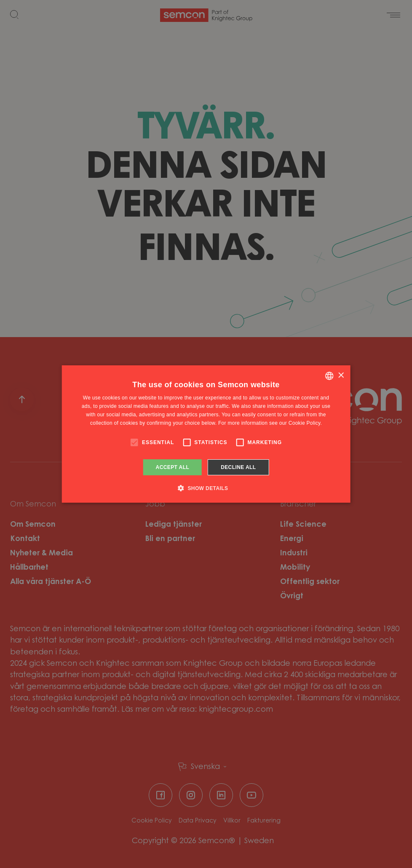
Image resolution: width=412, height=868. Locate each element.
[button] (206, 488)
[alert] (206, 434)
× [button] (341, 376)
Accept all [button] (173, 467)
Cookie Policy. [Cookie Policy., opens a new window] (305, 423)
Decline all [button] (238, 467)
